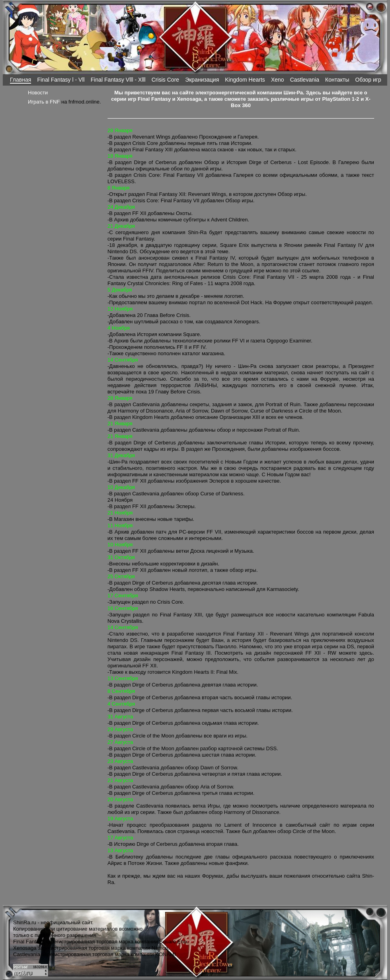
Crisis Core (165, 80)
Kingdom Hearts (245, 80)
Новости (38, 93)
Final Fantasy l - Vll (61, 80)
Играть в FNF (44, 102)
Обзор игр (368, 80)
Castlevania (305, 80)
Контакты (337, 80)
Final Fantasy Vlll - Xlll (118, 80)
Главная (20, 80)
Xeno (278, 80)
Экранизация (202, 80)
